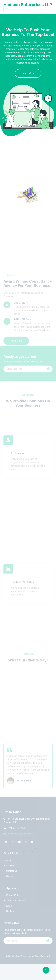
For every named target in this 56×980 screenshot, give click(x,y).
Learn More (28, 73)
